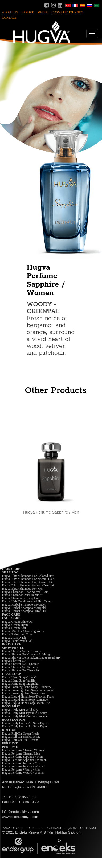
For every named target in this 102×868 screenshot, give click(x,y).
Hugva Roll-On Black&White (21, 737)
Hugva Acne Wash (14, 638)
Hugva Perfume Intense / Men (21, 763)
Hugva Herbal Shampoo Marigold (24, 608)
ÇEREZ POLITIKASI (82, 828)
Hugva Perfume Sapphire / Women (24, 760)
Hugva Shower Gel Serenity (20, 667)
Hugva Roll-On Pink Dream (20, 740)
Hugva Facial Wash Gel (17, 641)
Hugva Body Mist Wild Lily (20, 710)
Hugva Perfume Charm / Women (23, 750)
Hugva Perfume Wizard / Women (23, 773)
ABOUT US (10, 12)
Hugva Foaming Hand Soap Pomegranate (29, 690)
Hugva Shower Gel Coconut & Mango (27, 654)
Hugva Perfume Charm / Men (21, 753)
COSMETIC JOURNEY (67, 12)
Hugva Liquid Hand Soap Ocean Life (26, 703)
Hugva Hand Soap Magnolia (20, 684)
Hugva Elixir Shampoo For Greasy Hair (28, 582)
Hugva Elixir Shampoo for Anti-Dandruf (28, 585)
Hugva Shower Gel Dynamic (21, 664)
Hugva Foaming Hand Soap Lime (24, 693)
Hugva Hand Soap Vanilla (19, 680)
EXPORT (27, 12)
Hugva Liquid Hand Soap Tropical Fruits (28, 696)
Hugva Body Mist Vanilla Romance (25, 716)
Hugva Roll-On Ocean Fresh (21, 733)
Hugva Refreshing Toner (18, 634)
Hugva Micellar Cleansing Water (23, 631)
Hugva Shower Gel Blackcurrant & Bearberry (31, 658)
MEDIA (42, 12)
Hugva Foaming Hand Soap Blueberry (27, 687)
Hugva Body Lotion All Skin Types (25, 723)
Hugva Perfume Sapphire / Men (23, 757)
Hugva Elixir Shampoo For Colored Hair (28, 576)
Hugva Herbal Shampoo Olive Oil (24, 611)
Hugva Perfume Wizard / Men (21, 769)
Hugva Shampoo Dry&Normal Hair (25, 592)
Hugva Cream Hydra (15, 625)
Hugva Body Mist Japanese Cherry (25, 713)
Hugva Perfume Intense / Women (23, 766)
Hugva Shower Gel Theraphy (21, 670)
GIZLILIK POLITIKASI (45, 828)
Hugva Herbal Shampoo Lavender (24, 605)
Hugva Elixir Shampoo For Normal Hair (28, 579)
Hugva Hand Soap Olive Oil (20, 677)
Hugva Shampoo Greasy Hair (21, 598)
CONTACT (9, 18)
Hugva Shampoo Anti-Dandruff (22, 595)
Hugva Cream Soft (14, 628)
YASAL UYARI (13, 828)
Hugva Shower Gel (14, 661)
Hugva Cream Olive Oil (17, 622)
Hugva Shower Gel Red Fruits (21, 651)
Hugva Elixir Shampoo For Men (23, 589)
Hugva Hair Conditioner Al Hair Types (27, 601)
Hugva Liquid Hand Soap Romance (25, 700)
